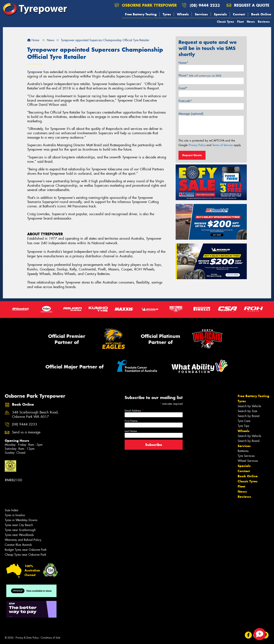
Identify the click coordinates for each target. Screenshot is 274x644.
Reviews (264, 22)
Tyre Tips (243, 426)
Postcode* (185, 101)
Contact (239, 14)
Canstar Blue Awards (18, 545)
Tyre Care (244, 421)
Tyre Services (246, 456)
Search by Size (247, 411)
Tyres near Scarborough (20, 530)
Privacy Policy (197, 145)
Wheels (183, 14)
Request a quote (248, 5)
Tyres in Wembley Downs (21, 520)
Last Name (131, 431)
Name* (183, 63)
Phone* (200, 75)
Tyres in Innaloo (15, 515)
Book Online (261, 14)
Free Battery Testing (141, 14)
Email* (183, 88)
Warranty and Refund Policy (23, 540)
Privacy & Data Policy (27, 638)
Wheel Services (248, 461)
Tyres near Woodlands (19, 535)
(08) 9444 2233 (205, 5)
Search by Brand (249, 416)
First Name (131, 421)
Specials (220, 14)
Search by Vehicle (249, 406)
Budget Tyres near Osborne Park (26, 550)
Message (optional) (191, 114)
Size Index (12, 510)
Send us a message (26, 432)
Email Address (134, 411)
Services (201, 14)
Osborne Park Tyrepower (146, 5)
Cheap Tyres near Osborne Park (25, 555)
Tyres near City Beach (19, 525)
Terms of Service (223, 145)
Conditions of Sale (51, 638)
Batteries (243, 451)
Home (33, 40)
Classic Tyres (225, 22)
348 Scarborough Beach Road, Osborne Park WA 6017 (35, 415)
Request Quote (192, 155)
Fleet (240, 22)
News (251, 22)
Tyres (167, 14)
